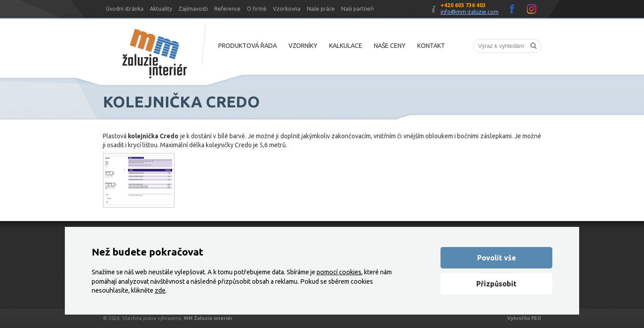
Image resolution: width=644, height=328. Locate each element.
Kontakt (431, 46)
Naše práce (321, 9)
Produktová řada (248, 46)
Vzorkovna (287, 9)
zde (160, 290)
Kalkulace (346, 46)
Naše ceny (390, 46)
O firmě (257, 9)
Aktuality (161, 9)
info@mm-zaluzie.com (470, 12)
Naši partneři (358, 9)
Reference (227, 9)
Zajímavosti (193, 9)
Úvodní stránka (125, 9)
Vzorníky (303, 46)
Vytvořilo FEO (524, 318)
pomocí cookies (339, 272)
